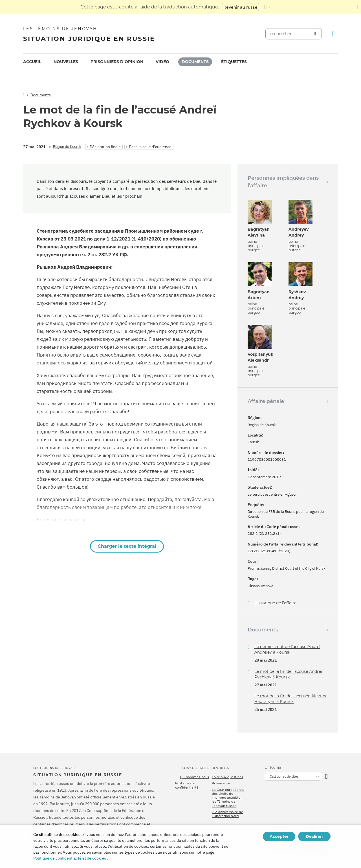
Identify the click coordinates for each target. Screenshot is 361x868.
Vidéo (162, 62)
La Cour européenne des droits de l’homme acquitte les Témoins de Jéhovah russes (228, 798)
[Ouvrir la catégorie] (326, 777)
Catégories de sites (284, 776)
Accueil (32, 62)
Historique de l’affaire (275, 603)
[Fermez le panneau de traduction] (357, 7)
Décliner (314, 836)
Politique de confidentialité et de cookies (70, 858)
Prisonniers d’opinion (117, 62)
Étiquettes (234, 62)
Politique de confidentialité (187, 785)
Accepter (279, 836)
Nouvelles (66, 62)
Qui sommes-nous (194, 777)
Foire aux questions (227, 777)
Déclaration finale (105, 147)
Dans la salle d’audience (150, 147)
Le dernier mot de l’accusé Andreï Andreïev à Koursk (287, 649)
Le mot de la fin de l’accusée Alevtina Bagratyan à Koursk (291, 699)
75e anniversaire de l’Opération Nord (227, 814)
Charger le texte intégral (127, 546)
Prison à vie (221, 783)
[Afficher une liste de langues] (267, 7)
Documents (195, 62)
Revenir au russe (240, 7)
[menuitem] (32, 62)
